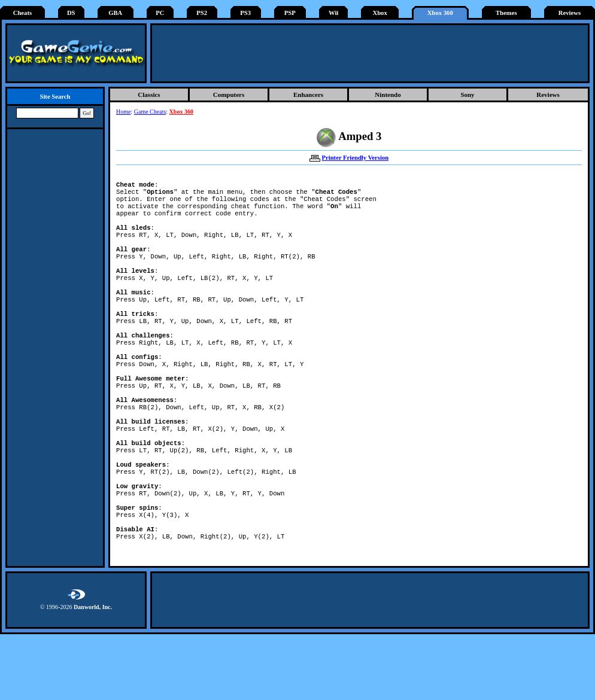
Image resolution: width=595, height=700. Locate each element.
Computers (229, 95)
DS (71, 13)
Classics (149, 95)
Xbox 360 (440, 13)
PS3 (245, 13)
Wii (333, 13)
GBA (115, 13)
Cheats (22, 13)
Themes (506, 13)
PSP (290, 13)
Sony (467, 95)
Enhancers (308, 95)
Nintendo (388, 95)
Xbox (380, 13)
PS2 (202, 13)
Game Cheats (150, 112)
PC (160, 13)
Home (123, 112)
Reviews (570, 13)
